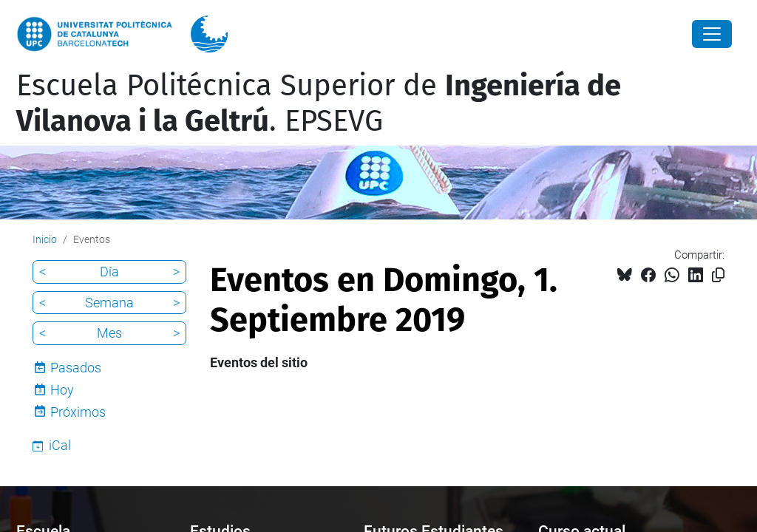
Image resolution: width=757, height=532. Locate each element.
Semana (109, 303)
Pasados (76, 368)
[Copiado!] (718, 275)
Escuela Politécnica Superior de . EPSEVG (319, 103)
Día (109, 272)
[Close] (712, 34)
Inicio (45, 239)
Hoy (62, 390)
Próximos (78, 412)
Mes (109, 333)
